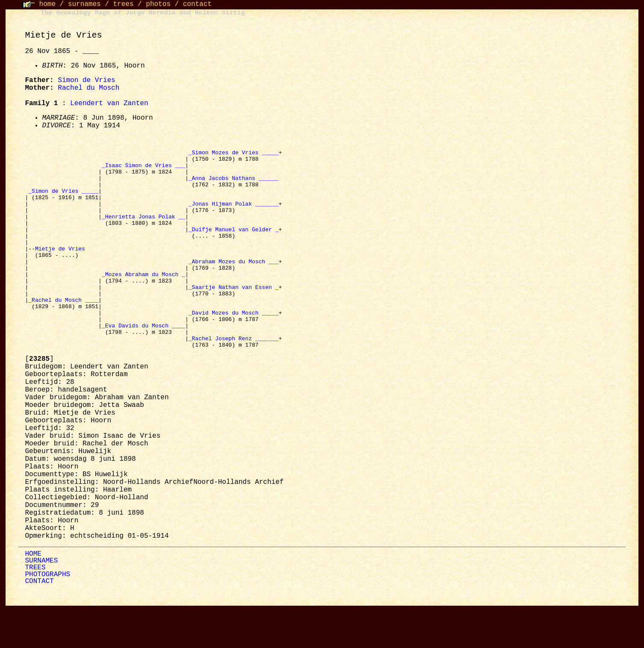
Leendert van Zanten (109, 103)
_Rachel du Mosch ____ (63, 330)
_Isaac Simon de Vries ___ (143, 169)
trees (123, 4)
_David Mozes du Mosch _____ (234, 346)
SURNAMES (41, 601)
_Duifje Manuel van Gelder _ (234, 246)
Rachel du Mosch (89, 88)
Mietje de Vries (62, 269)
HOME (33, 594)
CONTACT (39, 621)
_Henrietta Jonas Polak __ (143, 230)
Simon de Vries (86, 80)
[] (39, 399)
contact (197, 4)
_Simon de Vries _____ (63, 200)
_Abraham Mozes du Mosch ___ (234, 284)
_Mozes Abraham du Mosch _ (143, 300)
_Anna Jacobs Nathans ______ (234, 184)
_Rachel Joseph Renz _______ (234, 377)
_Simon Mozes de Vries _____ (234, 153)
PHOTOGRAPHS (47, 614)
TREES (35, 607)
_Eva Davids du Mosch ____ (143, 361)
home (47, 4)
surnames (84, 4)
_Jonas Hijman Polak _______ (234, 215)
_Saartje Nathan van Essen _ (234, 315)
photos (158, 4)
